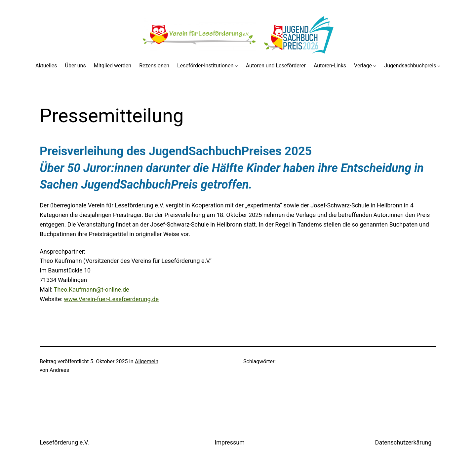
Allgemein (147, 361)
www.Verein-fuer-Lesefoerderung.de (111, 299)
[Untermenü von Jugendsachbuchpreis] (439, 66)
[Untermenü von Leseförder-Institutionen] (236, 66)
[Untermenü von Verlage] (375, 66)
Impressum (230, 442)
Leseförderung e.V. (64, 442)
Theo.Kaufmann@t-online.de (92, 289)
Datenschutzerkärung (403, 442)
